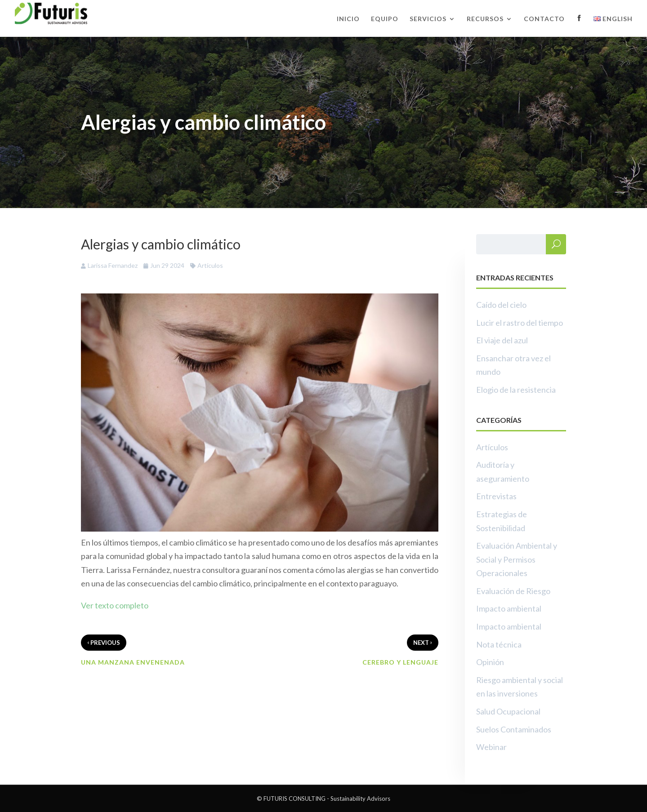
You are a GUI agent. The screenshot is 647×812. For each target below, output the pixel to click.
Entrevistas (496, 496)
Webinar (491, 747)
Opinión (490, 662)
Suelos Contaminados (514, 729)
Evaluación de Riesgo (513, 591)
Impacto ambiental (509, 608)
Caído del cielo (501, 305)
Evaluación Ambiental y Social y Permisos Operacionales (517, 559)
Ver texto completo (115, 605)
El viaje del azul (502, 340)
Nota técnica (499, 644)
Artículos (210, 265)
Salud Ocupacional (508, 711)
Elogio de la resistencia (516, 390)
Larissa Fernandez (113, 265)
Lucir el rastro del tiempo (520, 323)
